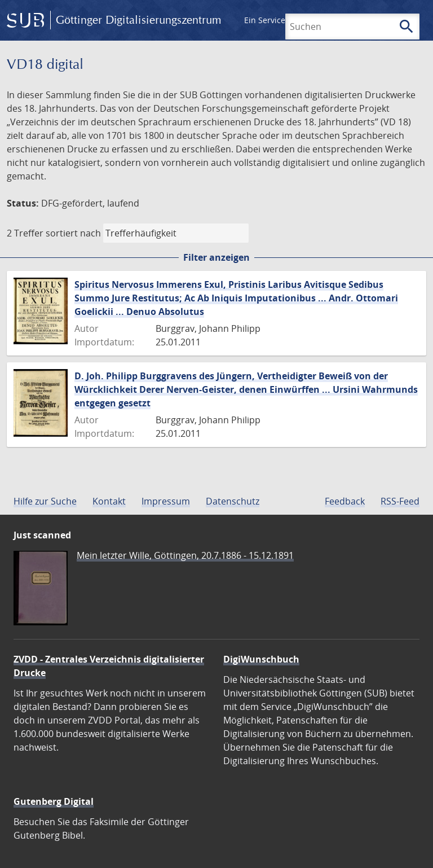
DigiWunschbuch (261, 659)
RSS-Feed (400, 501)
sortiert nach (73, 233)
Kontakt (109, 501)
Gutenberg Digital (54, 801)
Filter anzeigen (216, 257)
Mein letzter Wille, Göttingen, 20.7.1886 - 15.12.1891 (185, 555)
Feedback (345, 501)
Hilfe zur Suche (45, 501)
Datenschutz (233, 501)
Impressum (166, 501)
